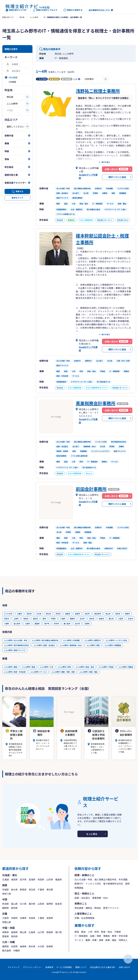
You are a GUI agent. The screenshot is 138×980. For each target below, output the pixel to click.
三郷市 (27, 624)
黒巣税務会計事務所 (96, 403)
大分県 (41, 946)
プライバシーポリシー (32, 967)
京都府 (14, 918)
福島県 (59, 879)
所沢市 (58, 614)
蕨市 (44, 619)
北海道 (6, 879)
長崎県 (23, 946)
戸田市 (53, 619)
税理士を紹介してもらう (45, 10)
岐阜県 (59, 904)
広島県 (32, 932)
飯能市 (68, 614)
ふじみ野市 (34, 17)
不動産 (118, 932)
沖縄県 (17, 950)
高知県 (14, 936)
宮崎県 (50, 946)
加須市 (77, 614)
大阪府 (6, 918)
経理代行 (79, 884)
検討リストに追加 (117, 177)
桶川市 (111, 619)
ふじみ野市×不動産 (106, 667)
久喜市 (121, 619)
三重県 (41, 918)
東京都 (50, 889)
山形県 (50, 879)
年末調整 (123, 879)
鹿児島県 (7, 950)
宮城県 (32, 879)
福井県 (32, 904)
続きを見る (106, 162)
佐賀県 (14, 946)
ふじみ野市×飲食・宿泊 (85, 667)
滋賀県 (50, 918)
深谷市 (6, 619)
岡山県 (23, 932)
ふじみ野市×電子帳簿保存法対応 (16, 645)
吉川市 (77, 624)
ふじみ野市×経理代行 (93, 640)
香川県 (59, 932)
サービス (79, 940)
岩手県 (23, 879)
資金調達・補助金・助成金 (88, 908)
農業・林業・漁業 (94, 940)
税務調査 (79, 888)
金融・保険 (95, 936)
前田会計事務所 (91, 489)
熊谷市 (29, 614)
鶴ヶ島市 (67, 624)
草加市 (26, 619)
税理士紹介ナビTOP (16, 10)
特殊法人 (123, 940)
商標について (81, 967)
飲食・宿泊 (107, 932)
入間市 (63, 619)
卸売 (97, 932)
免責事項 (49, 967)
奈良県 (32, 918)
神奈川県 (7, 894)
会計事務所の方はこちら (99, 10)
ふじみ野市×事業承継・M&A (71, 645)
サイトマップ (14, 967)
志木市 (82, 619)
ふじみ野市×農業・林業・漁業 (63, 672)
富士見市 (17, 624)
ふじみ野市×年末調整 (71, 640)
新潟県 (6, 904)
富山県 (14, 904)
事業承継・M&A (100, 898)
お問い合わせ (124, 967)
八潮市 (6, 624)
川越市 (19, 614)
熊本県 (32, 946)
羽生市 (118, 614)
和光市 (92, 619)
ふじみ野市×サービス (39, 672)
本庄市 (87, 614)
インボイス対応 (93, 884)
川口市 (39, 614)
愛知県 (14, 908)
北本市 (130, 619)
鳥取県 (6, 932)
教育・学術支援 (120, 936)
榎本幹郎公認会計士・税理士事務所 (102, 239)
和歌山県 (7, 922)
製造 (83, 932)
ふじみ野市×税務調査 (113, 645)
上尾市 (16, 619)
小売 (90, 932)
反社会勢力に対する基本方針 (103, 967)
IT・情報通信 (81, 936)
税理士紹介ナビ (8, 17)
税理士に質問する (73, 10)
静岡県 (6, 908)
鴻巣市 (127, 614)
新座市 (101, 619)
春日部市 (98, 614)
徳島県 (50, 932)
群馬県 (23, 889)
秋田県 (41, 879)
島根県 (14, 932)
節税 (128, 884)
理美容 (107, 936)
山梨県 (41, 904)
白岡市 (87, 624)
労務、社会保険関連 (84, 918)
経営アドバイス (111, 908)
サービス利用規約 (64, 967)
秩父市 (48, 614)
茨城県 (6, 889)
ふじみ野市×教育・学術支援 (15, 672)
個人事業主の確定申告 (105, 879)
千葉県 (41, 889)
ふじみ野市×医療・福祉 (88, 672)
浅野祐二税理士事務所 (98, 91)
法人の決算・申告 (83, 879)
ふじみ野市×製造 (29, 667)
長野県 (50, 904)
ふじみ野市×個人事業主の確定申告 (45, 640)
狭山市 (108, 614)
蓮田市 (37, 624)
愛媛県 (6, 936)
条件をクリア (17, 198)
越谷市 (35, 619)
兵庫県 (23, 918)
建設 (77, 932)
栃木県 (14, 889)
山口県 (41, 932)
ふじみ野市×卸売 (64, 667)
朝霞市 (72, 619)
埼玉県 (22, 17)
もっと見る (92, 834)
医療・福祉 (111, 940)
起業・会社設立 (82, 898)
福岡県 (6, 946)
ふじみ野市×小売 (47, 667)
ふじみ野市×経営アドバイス (15, 650)
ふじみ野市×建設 (11, 667)
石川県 (23, 904)
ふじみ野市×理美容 (126, 667)
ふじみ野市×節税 (93, 645)
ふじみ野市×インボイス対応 (116, 640)
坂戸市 (47, 624)
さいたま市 (8, 614)
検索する (19, 191)
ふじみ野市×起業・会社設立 (44, 645)
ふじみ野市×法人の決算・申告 (16, 640)
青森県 (14, 879)
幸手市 (56, 624)
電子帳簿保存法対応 (113, 884)
